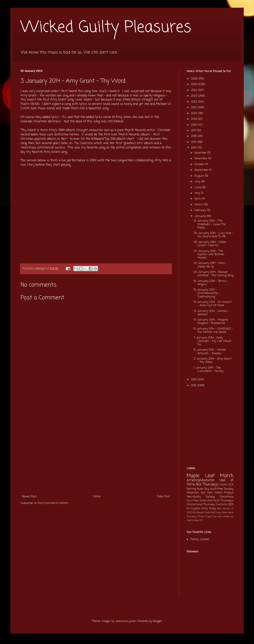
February (201, 210)
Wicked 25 (198, 521)
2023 (195, 96)
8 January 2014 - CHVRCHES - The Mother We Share (213, 330)
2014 (194, 148)
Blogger (158, 621)
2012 (194, 385)
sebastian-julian (126, 621)
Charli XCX (227, 485)
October (200, 164)
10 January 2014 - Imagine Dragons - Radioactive (211, 321)
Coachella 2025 (225, 505)
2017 (194, 131)
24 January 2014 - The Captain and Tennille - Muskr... (210, 254)
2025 (195, 84)
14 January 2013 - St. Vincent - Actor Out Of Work (213, 304)
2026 (195, 79)
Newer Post (29, 497)
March (199, 205)
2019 (194, 119)
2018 (194, 125)
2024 (195, 90)
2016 (194, 136)
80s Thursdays (207, 484)
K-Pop (205, 509)
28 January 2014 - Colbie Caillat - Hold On (210, 244)
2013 (194, 380)
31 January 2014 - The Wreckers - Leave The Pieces (210, 224)
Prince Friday (205, 517)
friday (213, 509)
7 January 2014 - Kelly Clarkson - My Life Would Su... (212, 341)
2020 (195, 113)
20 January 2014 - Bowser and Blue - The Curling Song (213, 274)
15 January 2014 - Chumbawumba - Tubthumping (207, 293)
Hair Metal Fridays (221, 493)
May (198, 193)
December (201, 153)
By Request (199, 513)
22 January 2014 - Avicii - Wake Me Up (210, 265)
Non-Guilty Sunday (201, 497)
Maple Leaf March (210, 476)
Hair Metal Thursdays (221, 501)
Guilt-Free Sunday (222, 489)
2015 (194, 142)
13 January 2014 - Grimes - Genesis (211, 313)
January (201, 216)
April (198, 199)
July (198, 182)
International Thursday (201, 505)
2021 (194, 107)
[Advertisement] (96, 453)
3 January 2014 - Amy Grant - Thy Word (213, 360)
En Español (193, 509)
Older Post (164, 497)
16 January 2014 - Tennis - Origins (211, 283)
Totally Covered (200, 539)
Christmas (227, 497)
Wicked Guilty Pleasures (106, 28)
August (200, 176)
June (198, 187)
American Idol (196, 493)
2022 (195, 102)
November (201, 158)
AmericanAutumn (201, 480)
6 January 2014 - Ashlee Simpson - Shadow (210, 351)
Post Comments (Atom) (53, 503)
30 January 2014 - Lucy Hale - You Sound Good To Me (213, 235)
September (202, 170)
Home (97, 497)
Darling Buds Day (198, 489)
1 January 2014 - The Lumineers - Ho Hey (209, 369)
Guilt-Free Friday (213, 513)
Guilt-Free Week (197, 501)
